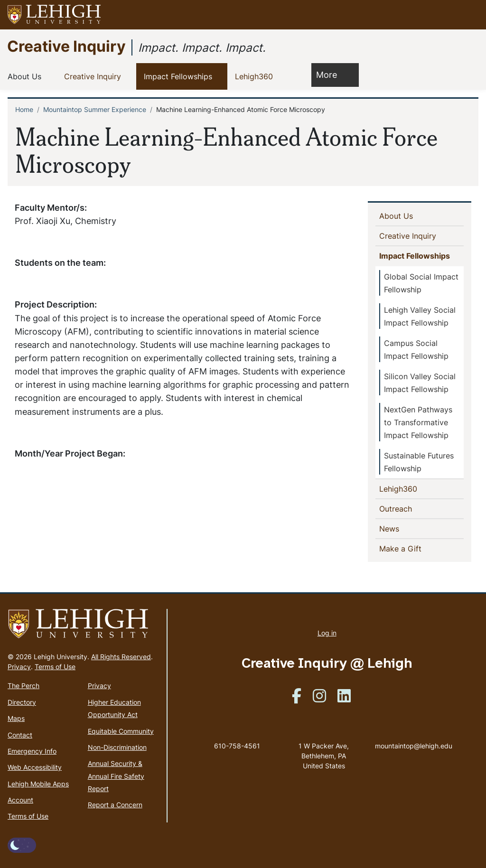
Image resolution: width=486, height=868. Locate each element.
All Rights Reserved (121, 657)
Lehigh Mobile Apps (38, 784)
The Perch (23, 686)
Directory (22, 702)
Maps (16, 718)
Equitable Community (121, 731)
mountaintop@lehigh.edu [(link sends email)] (414, 736)
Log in (327, 633)
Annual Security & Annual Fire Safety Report (116, 776)
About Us (26, 76)
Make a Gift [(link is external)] (417, 548)
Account (20, 800)
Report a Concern (115, 805)
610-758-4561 (237, 746)
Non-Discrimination (117, 747)
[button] (470, 15)
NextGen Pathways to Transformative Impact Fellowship (418, 422)
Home (24, 109)
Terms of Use (55, 667)
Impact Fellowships (180, 76)
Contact (20, 735)
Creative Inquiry (66, 46)
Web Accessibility (35, 767)
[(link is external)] (297, 699)
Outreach (397, 508)
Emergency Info (32, 751)
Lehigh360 (256, 76)
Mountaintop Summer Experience (95, 109)
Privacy (19, 667)
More (331, 74)
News (405, 528)
